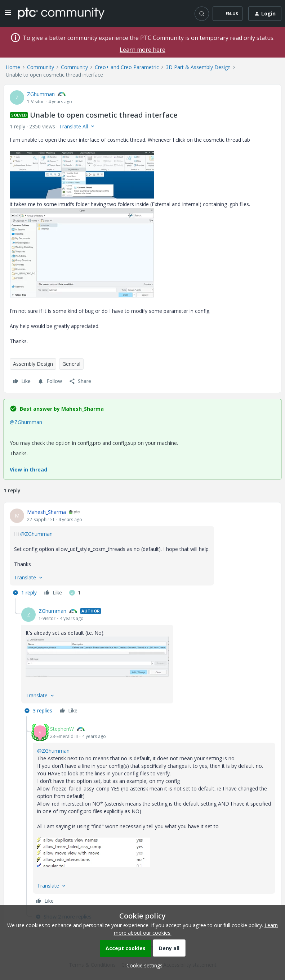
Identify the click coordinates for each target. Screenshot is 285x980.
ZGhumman (41, 94)
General (71, 364)
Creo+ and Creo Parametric (127, 67)
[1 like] (75, 593)
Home (13, 67)
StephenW (62, 729)
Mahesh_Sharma (46, 512)
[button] (8, 15)
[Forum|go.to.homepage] (61, 13)
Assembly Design (33, 364)
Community (41, 67)
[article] (142, 553)
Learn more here (142, 50)
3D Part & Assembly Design (198, 67)
